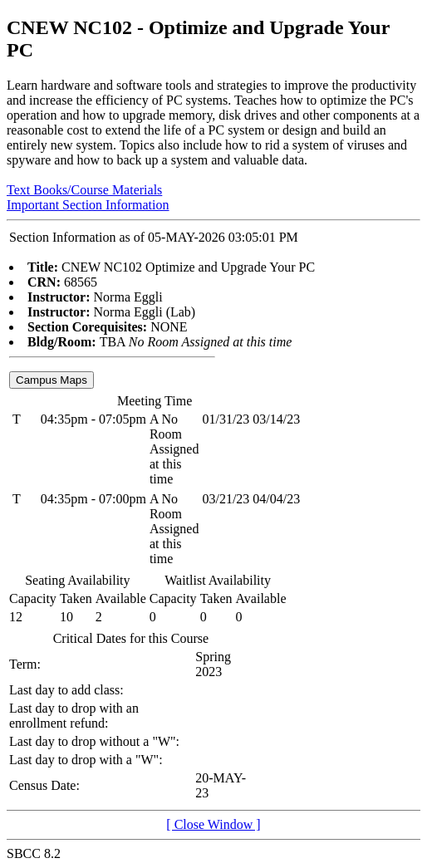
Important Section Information (88, 205)
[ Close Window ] (213, 824)
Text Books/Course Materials (84, 190)
